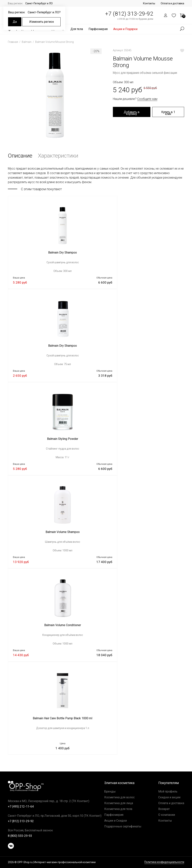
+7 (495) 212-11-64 (21, 806)
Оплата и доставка (172, 3)
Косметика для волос (119, 797)
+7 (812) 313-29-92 (129, 14)
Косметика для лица (119, 803)
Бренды (110, 791)
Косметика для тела (118, 809)
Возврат (164, 809)
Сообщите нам (147, 99)
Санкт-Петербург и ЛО (39, 3)
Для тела (77, 29)
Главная (13, 42)
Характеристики (58, 156)
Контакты (149, 3)
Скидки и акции (169, 797)
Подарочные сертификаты (123, 826)
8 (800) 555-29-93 (20, 836)
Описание (20, 156)
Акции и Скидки (115, 821)
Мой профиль (168, 791)
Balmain (27, 42)
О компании (167, 815)
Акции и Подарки (125, 29)
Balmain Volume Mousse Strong (54, 42)
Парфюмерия (98, 29)
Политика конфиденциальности (164, 862)
